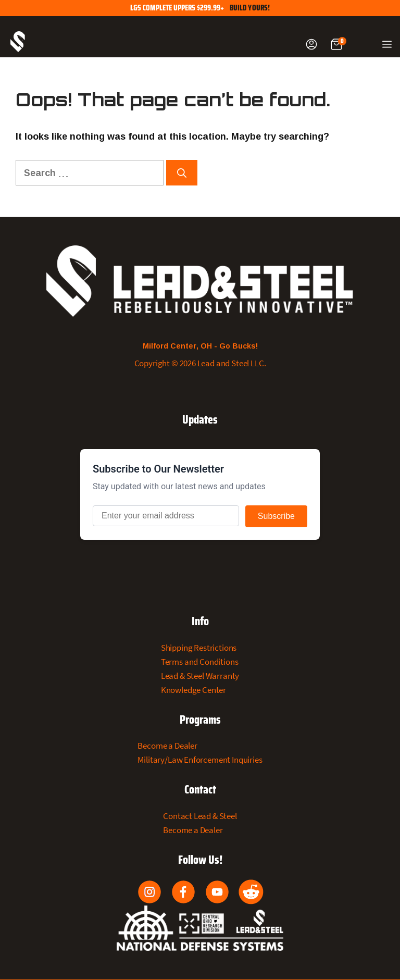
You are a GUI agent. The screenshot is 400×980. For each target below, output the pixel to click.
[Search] (182, 173)
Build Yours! (250, 8)
